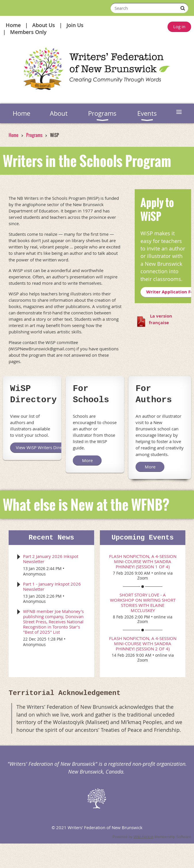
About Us (44, 25)
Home (13, 25)
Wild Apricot (143, 837)
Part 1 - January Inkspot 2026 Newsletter (52, 586)
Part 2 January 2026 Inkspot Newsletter (51, 559)
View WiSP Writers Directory (44, 447)
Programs (34, 135)
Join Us (75, 25)
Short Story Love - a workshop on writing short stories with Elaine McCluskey (143, 603)
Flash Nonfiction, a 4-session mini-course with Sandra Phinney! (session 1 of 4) (143, 561)
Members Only (28, 32)
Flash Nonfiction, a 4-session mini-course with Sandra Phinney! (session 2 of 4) (143, 643)
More (87, 460)
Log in (179, 26)
